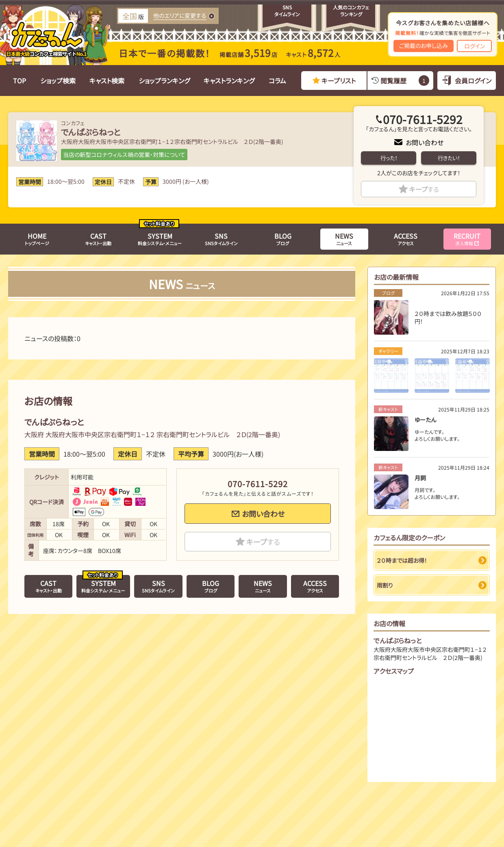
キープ (424, 189)
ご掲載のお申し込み (424, 46)
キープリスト (339, 81)
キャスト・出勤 (98, 239)
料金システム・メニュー (160, 239)
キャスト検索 (107, 81)
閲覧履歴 (405, 81)
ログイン (475, 46)
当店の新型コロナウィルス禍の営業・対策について (124, 155)
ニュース (344, 239)
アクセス (406, 239)
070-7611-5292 (423, 119)
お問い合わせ (425, 142)
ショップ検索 (58, 81)
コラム (277, 81)
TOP (20, 81)
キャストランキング (229, 81)
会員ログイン (473, 81)
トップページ (37, 239)
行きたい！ (449, 158)
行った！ (389, 158)
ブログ (283, 239)
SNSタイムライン (221, 239)
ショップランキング (164, 81)
